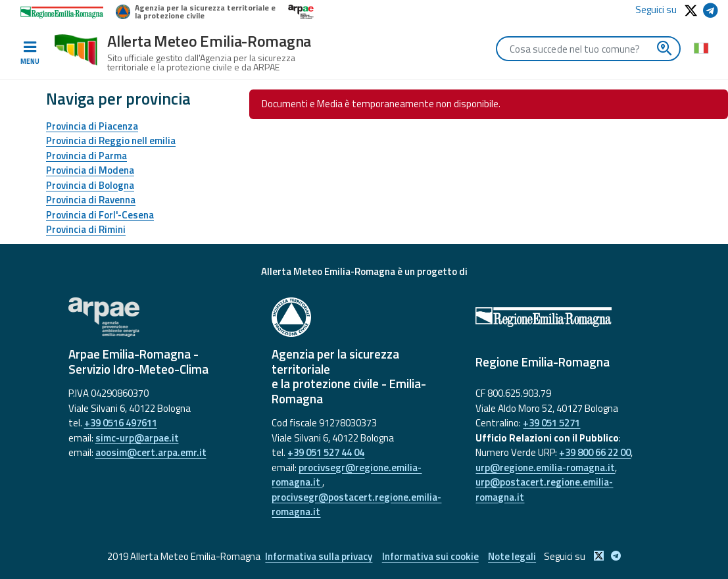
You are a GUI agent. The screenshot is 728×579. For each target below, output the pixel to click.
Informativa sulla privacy (319, 556)
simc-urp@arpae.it (137, 438)
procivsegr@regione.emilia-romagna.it (347, 475)
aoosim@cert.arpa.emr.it (151, 452)
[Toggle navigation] (30, 53)
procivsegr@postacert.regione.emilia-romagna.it (356, 505)
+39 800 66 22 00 (595, 452)
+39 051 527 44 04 (326, 452)
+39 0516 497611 (121, 423)
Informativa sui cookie (430, 556)
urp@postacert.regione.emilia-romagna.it (544, 490)
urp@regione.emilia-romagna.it (545, 467)
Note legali (513, 556)
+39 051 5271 (551, 423)
